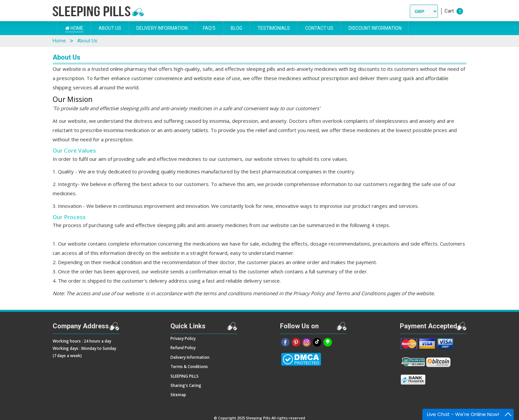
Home (74, 28)
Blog (236, 28)
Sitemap (178, 395)
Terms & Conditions (189, 367)
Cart (449, 11)
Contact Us (319, 28)
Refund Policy (183, 348)
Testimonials (274, 28)
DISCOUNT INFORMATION (375, 28)
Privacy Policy (183, 338)
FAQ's (209, 28)
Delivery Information (162, 28)
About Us (110, 28)
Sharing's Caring (186, 385)
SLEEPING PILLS (185, 376)
